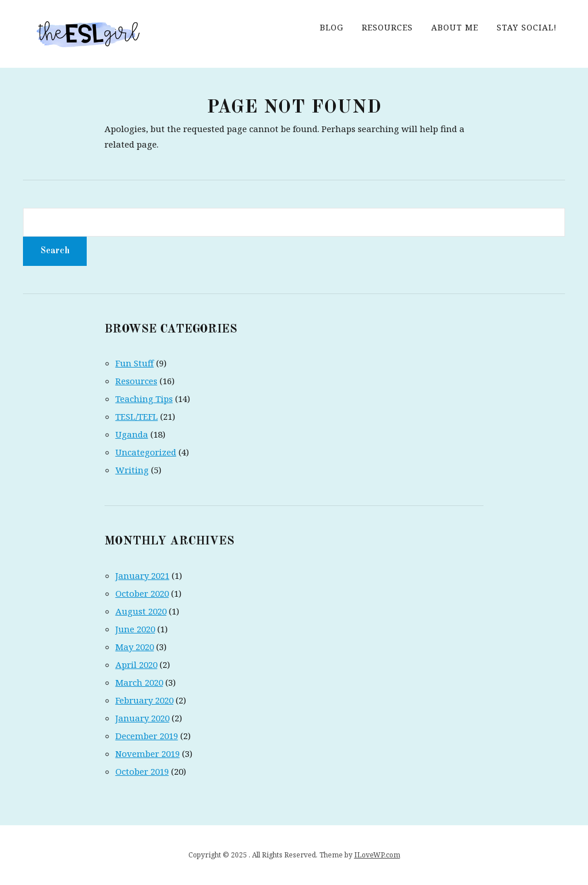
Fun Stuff (135, 363)
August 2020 (141, 611)
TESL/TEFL (137, 416)
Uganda (132, 434)
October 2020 (142, 593)
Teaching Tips (144, 399)
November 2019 (148, 753)
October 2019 (142, 771)
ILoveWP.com (377, 855)
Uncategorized (146, 452)
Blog (332, 27)
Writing (132, 470)
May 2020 (135, 647)
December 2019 (147, 736)
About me (455, 27)
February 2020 (144, 700)
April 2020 (136, 664)
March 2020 (139, 682)
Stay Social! (527, 27)
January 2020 (142, 718)
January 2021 (142, 575)
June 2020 (135, 629)
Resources (387, 27)
